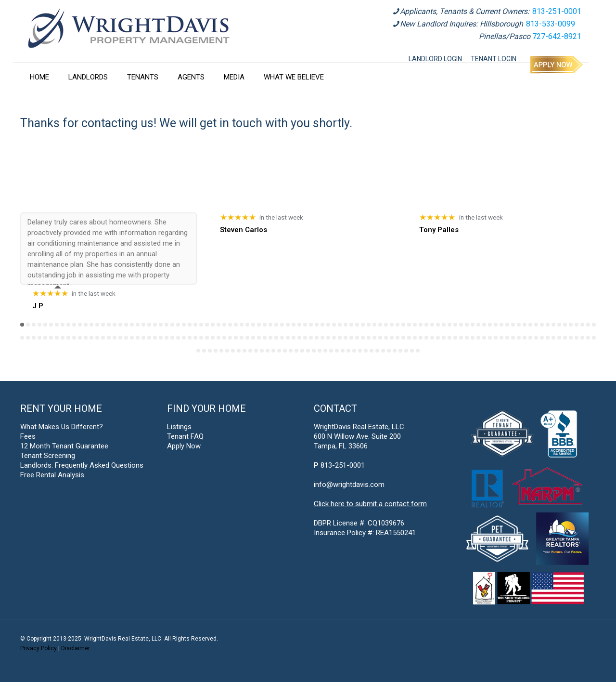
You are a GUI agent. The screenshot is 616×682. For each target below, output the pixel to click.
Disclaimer (76, 648)
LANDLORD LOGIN (435, 59)
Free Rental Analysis (52, 475)
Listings (179, 427)
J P (38, 306)
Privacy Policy (38, 648)
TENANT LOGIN (494, 59)
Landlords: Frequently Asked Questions (82, 465)
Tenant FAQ (185, 436)
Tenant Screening (48, 456)
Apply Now (184, 446)
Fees (28, 436)
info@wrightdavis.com (349, 485)
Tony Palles (439, 230)
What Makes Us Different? (62, 427)
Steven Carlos (244, 230)
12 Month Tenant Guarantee (64, 446)
